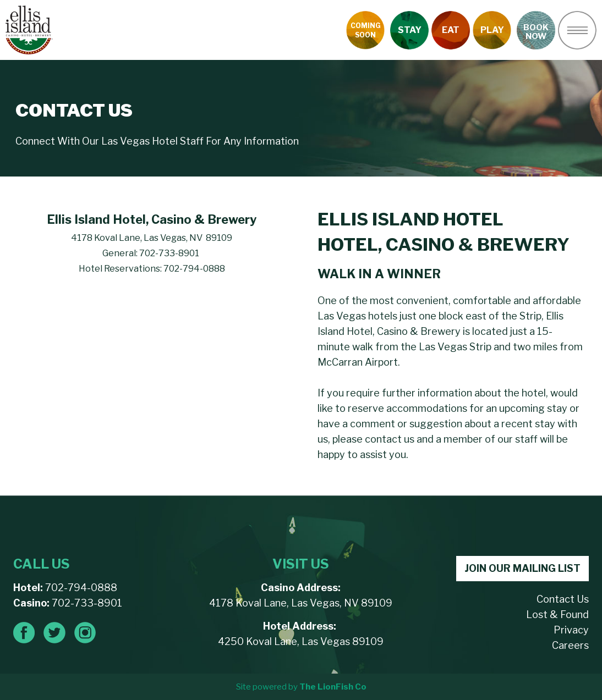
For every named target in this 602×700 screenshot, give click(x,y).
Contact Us (563, 599)
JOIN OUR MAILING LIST (522, 568)
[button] (577, 30)
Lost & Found (557, 614)
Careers (570, 645)
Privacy (571, 630)
